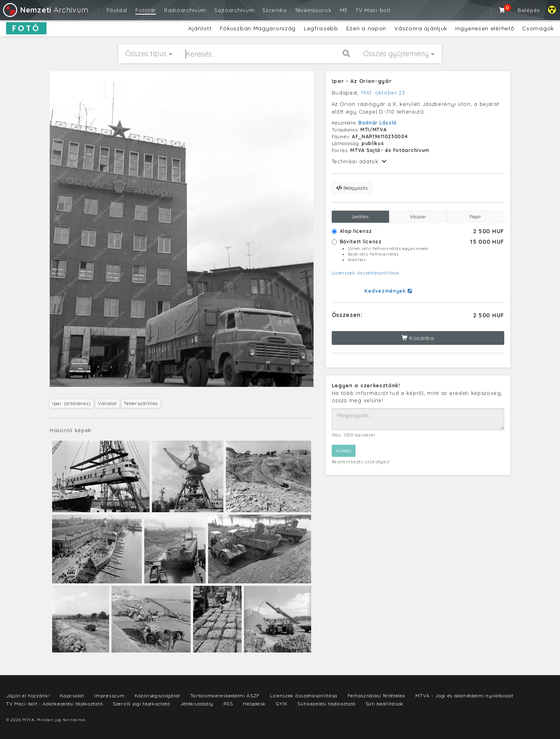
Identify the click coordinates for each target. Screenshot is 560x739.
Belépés (529, 10)
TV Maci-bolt (373, 10)
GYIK (282, 704)
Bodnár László (378, 123)
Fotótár (146, 10)
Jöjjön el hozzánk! (28, 696)
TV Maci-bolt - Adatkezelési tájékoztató (54, 704)
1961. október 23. (384, 93)
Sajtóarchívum (234, 10)
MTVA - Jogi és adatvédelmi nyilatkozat (464, 696)
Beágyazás (352, 188)
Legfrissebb (321, 28)
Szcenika (275, 10)
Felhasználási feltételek (377, 696)
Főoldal (117, 10)
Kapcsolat (72, 696)
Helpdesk (254, 704)
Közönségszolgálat (157, 696)
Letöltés (360, 216)
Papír (475, 216)
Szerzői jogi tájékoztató (141, 704)
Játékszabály (197, 704)
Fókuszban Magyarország (258, 28)
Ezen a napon (366, 28)
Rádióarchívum (185, 10)
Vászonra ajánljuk (421, 28)
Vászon (418, 216)
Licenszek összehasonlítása (365, 273)
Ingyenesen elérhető (485, 28)
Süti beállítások (385, 704)
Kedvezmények (388, 291)
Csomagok (538, 28)
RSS (228, 704)
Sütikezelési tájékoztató (326, 704)
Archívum (45, 10)
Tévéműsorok (313, 10)
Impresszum (109, 696)
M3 (344, 10)
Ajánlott (200, 28)
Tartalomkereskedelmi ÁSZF (225, 696)
